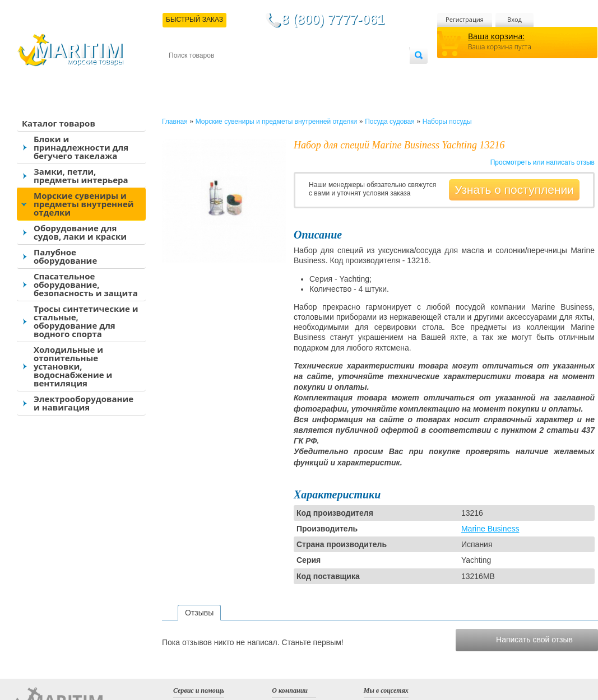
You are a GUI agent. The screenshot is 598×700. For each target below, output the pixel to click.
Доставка (224, 74)
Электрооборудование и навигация (84, 403)
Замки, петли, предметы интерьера (81, 176)
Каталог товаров (59, 123)
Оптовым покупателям (374, 74)
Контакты (182, 74)
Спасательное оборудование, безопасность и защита (86, 284)
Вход (514, 19)
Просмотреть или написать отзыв (543, 162)
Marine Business (490, 529)
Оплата (261, 74)
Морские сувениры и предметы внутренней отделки (84, 204)
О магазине (303, 74)
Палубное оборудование (65, 256)
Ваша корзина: (496, 36)
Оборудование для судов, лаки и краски (80, 232)
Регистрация (465, 19)
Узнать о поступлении (514, 190)
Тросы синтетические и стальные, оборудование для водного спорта (86, 321)
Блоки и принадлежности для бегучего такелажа (81, 147)
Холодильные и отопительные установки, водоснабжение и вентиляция (73, 366)
